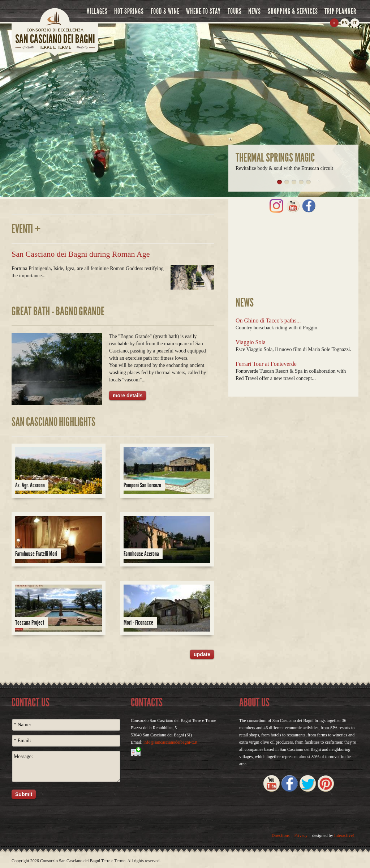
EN (344, 23)
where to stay (203, 11)
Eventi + (26, 229)
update (202, 654)
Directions (280, 835)
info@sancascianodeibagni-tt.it (170, 742)
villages (97, 11)
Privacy (301, 835)
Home (55, 16)
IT (355, 23)
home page (55, 32)
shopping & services (293, 11)
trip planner (340, 11)
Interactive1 (345, 835)
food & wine (165, 11)
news (255, 11)
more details (128, 395)
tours (235, 11)
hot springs (129, 11)
